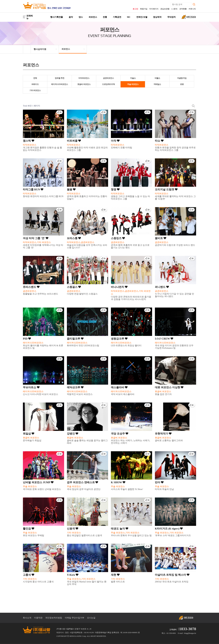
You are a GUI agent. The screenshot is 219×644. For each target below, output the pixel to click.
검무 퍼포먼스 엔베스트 (82, 482)
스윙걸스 (74, 287)
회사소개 (27, 618)
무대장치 (172, 17)
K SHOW (118, 482)
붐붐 (71, 189)
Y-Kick (73, 575)
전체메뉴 (28, 17)
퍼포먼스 (93, 17)
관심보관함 (165, 9)
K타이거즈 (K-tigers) (169, 529)
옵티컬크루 (75, 339)
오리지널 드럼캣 (166, 189)
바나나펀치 (119, 287)
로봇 (182, 84)
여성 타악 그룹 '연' (36, 238)
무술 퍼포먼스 (133, 84)
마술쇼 (133, 78)
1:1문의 (174, 9)
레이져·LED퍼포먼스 (59, 84)
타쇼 (159, 141)
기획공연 (117, 17)
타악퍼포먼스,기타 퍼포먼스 (37, 242)
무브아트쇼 (31, 387)
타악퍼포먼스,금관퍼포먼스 (81, 242)
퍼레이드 (35, 84)
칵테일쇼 (157, 84)
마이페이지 (154, 9)
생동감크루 (119, 339)
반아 (159, 482)
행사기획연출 (57, 17)
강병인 (73, 434)
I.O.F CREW (164, 339)
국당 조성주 (120, 434)
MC (129, 17)
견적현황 (183, 9)
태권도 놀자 (120, 529)
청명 (115, 189)
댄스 (81, 17)
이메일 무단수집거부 (75, 618)
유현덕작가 (163, 434)
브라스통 (74, 238)
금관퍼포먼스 (108, 78)
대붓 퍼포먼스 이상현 (169, 387)
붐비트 (161, 238)
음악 (71, 17)
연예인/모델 (142, 17)
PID (27, 339)
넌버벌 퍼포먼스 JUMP (38, 482)
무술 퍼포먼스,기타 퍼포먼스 (125, 533)
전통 (105, 17)
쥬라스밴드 (31, 287)
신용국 (73, 529)
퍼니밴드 (162, 287)
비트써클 (74, 141)
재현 (115, 575)
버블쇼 (157, 78)
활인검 (29, 529)
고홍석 (29, 575)
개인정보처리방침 (54, 618)
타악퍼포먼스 (84, 78)
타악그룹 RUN (33, 189)
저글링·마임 (182, 78)
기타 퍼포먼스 (35, 90)
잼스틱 (29, 141)
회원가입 (144, 9)
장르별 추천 (59, 78)
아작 (115, 141)
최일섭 (29, 434)
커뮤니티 (192, 9)
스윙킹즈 (118, 238)
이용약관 (38, 618)
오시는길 (91, 618)
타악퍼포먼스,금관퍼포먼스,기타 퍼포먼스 (131, 292)
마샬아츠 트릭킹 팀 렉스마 (172, 575)
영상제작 (157, 17)
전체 (35, 78)
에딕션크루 (75, 387)
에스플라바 (119, 387)
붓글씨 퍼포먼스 (84, 84)
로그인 (135, 9)
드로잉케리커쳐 (108, 84)
